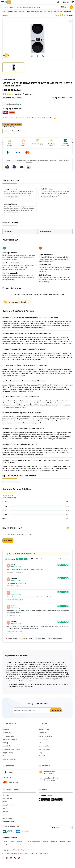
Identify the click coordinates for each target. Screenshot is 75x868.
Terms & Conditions (10, 853)
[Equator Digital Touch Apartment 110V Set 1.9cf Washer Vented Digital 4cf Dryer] (37, 38)
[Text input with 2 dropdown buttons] (31, 7)
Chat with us (25, 302)
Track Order (7, 746)
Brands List (43, 733)
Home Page (6, 12)
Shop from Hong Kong (50, 841)
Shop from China (9, 844)
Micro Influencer (8, 756)
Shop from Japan (34, 841)
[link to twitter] (43, 56)
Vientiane (6, 795)
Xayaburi (6, 808)
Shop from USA (9, 841)
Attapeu (5, 815)
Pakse (5, 802)
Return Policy (43, 739)
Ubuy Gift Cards (44, 749)
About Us (6, 729)
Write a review (8, 540)
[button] (59, 2)
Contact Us (6, 733)
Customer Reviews (45, 736)
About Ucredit (44, 746)
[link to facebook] (38, 56)
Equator (5, 15)
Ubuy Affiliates (44, 756)
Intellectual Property (10, 739)
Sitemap (5, 743)
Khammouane (7, 818)
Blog (40, 753)
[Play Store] (57, 800)
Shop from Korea (65, 841)
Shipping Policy (8, 753)
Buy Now (29, 162)
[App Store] (45, 800)
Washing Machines (39, 12)
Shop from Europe (38, 844)
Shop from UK (21, 841)
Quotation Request (9, 736)
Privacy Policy (24, 853)
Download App (44, 729)
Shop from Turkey (23, 844)
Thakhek (5, 812)
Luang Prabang (8, 805)
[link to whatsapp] (32, 56)
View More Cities (9, 822)
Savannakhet (7, 798)
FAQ (40, 743)
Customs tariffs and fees (11, 749)
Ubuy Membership (9, 759)
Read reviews (65, 559)
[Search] (71, 7)
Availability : (7, 98)
